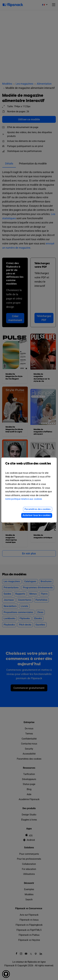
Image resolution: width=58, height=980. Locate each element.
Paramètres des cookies (38, 509)
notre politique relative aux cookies (24, 499)
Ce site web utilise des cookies (29, 466)
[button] (6, 974)
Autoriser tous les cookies (37, 515)
